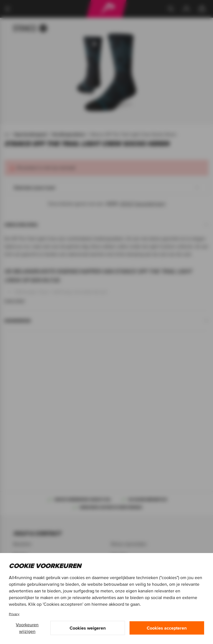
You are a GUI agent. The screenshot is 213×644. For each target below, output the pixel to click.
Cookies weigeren (88, 628)
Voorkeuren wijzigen (27, 628)
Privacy (14, 614)
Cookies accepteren (167, 628)
